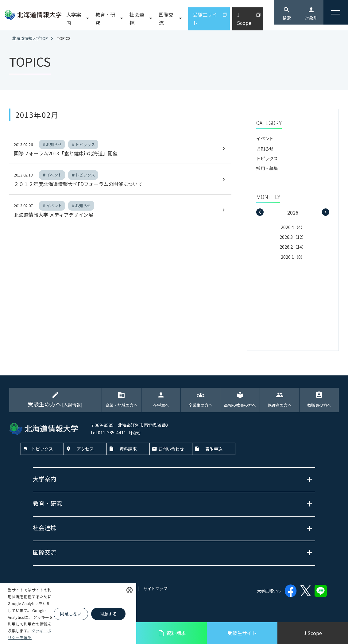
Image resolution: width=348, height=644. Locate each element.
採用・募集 (267, 168)
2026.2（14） (293, 247)
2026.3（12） (293, 237)
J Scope (313, 633)
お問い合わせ (171, 449)
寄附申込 (214, 449)
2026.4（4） (293, 227)
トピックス (267, 158)
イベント (265, 138)
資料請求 (172, 633)
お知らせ (265, 148)
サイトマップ (155, 589)
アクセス (85, 449)
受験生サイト (242, 633)
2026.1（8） (293, 257)
